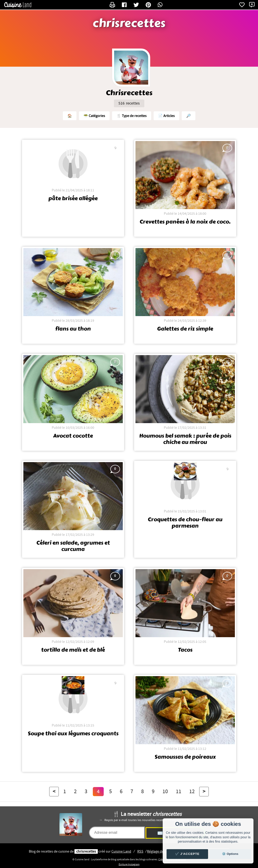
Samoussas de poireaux (185, 757)
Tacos (185, 650)
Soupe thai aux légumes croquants (73, 734)
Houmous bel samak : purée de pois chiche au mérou (185, 439)
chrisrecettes (129, 23)
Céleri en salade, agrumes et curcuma (73, 546)
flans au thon (73, 329)
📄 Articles (166, 116)
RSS (140, 851)
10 (165, 792)
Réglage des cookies (162, 851)
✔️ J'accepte (187, 854)
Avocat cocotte (73, 436)
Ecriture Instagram (129, 864)
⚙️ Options (230, 854)
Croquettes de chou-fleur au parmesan (185, 523)
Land (121, 851)
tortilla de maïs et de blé (73, 650)
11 (179, 792)
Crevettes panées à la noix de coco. (185, 222)
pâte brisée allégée (73, 198)
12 (192, 792)
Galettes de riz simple (185, 329)
